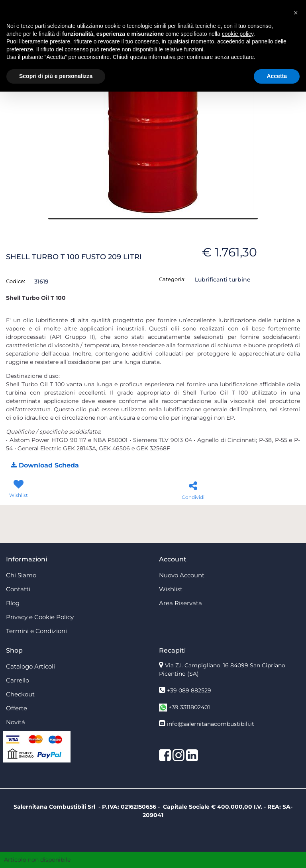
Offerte (17, 708)
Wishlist (171, 589)
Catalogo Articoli (30, 666)
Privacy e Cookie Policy (40, 617)
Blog (13, 603)
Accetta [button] (277, 76)
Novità (16, 722)
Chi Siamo (21, 575)
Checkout (20, 694)
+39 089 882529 (189, 690)
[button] (45, 466)
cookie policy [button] (238, 34)
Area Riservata (180, 603)
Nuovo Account (182, 575)
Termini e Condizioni (36, 631)
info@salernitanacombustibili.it (211, 724)
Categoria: (172, 279)
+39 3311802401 (189, 707)
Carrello (18, 680)
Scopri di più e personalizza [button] (56, 76)
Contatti (18, 589)
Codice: (16, 281)
